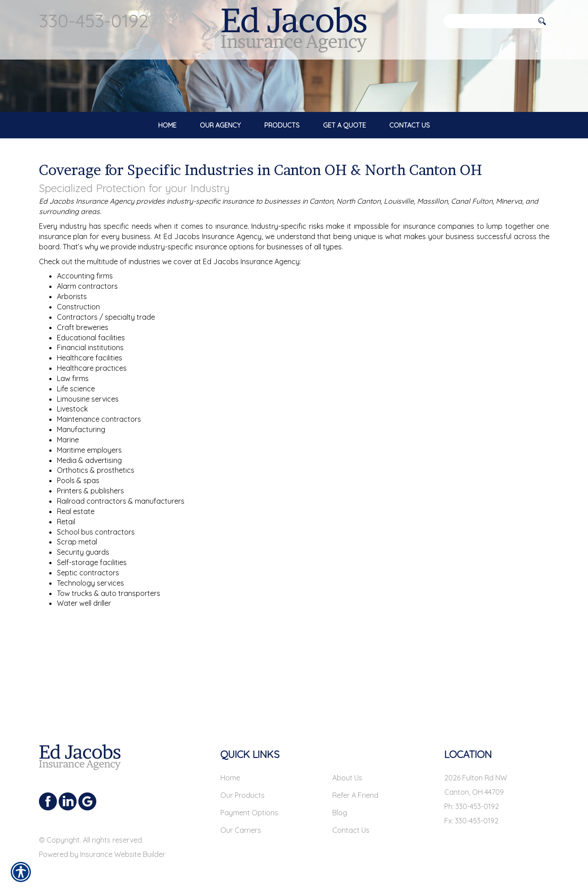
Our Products (242, 795)
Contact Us (351, 830)
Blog (340, 813)
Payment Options (249, 813)
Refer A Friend (355, 795)
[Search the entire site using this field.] (489, 21)
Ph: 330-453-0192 (472, 806)
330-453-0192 (94, 21)
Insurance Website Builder (123, 854)
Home (230, 778)
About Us (347, 778)
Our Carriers (241, 830)
